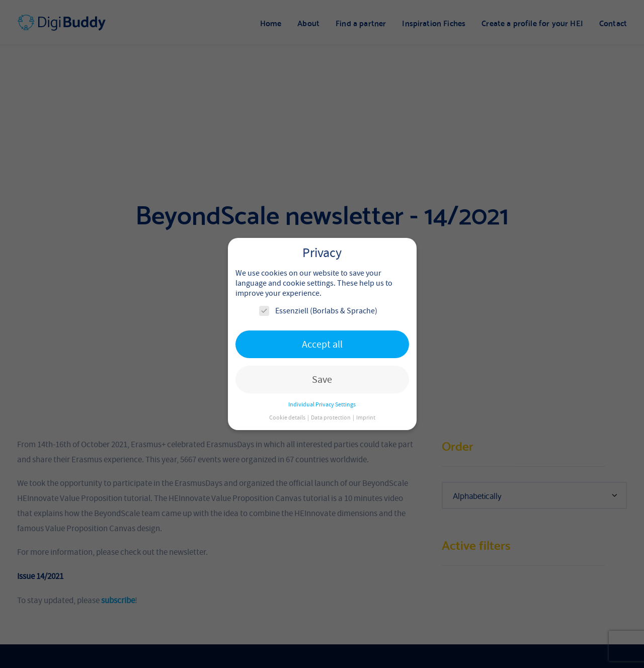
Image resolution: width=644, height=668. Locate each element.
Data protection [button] (331, 418)
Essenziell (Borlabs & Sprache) (318, 311)
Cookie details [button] (288, 418)
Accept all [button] (322, 344)
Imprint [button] (366, 418)
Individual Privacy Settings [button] (322, 404)
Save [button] (322, 380)
